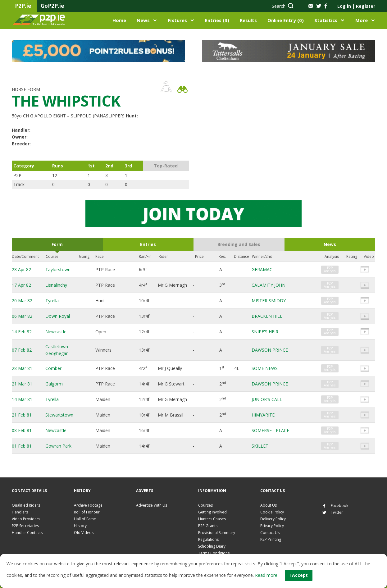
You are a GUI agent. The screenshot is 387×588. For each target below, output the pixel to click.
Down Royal (58, 316)
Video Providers (26, 519)
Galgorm (54, 384)
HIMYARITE (263, 415)
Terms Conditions (214, 553)
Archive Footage (88, 505)
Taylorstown (58, 269)
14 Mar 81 (22, 399)
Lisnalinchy (56, 285)
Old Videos (84, 533)
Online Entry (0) (286, 20)
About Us (269, 505)
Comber (53, 368)
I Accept (299, 575)
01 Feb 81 (22, 446)
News (143, 20)
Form (57, 244)
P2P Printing (271, 539)
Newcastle (56, 332)
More (362, 20)
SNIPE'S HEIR (265, 332)
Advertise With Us (152, 505)
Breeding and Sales (239, 244)
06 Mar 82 (22, 316)
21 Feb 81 (22, 415)
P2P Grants (208, 526)
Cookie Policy (272, 512)
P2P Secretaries (25, 526)
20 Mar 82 (22, 301)
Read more (266, 575)
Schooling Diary (212, 546)
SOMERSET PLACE (270, 430)
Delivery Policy (273, 519)
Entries (148, 244)
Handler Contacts (27, 533)
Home (119, 20)
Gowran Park (58, 446)
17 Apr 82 (21, 285)
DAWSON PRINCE (270, 350)
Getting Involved (212, 512)
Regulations (208, 539)
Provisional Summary (217, 533)
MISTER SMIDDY (269, 301)
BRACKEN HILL (267, 316)
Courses (205, 505)
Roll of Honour (87, 512)
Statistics (326, 20)
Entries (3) (217, 20)
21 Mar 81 (22, 384)
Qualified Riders (26, 505)
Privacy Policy (272, 526)
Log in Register (356, 6)
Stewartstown (59, 415)
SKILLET (260, 446)
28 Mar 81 (22, 368)
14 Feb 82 (22, 332)
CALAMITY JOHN (269, 285)
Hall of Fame (85, 519)
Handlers (20, 512)
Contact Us (270, 533)
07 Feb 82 (22, 350)
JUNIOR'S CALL (267, 399)
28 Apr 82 (21, 269)
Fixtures (177, 20)
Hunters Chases (212, 519)
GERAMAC (262, 269)
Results (248, 20)
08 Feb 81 (22, 430)
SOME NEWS (265, 368)
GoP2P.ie (52, 6)
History (80, 526)
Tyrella (52, 301)
